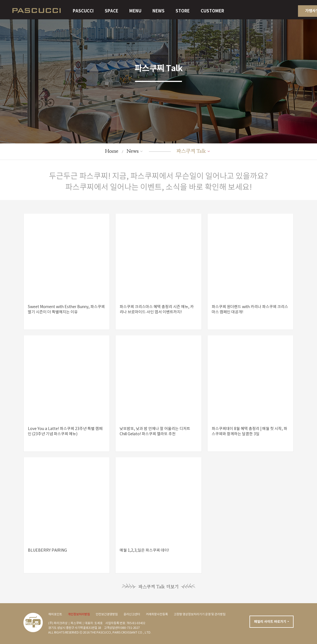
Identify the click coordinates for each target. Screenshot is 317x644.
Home (112, 151)
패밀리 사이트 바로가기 (270, 622)
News (133, 151)
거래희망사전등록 (157, 614)
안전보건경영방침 (107, 614)
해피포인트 (55, 614)
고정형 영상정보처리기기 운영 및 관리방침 (200, 614)
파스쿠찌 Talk (191, 151)
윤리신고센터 (132, 614)
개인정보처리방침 (79, 614)
